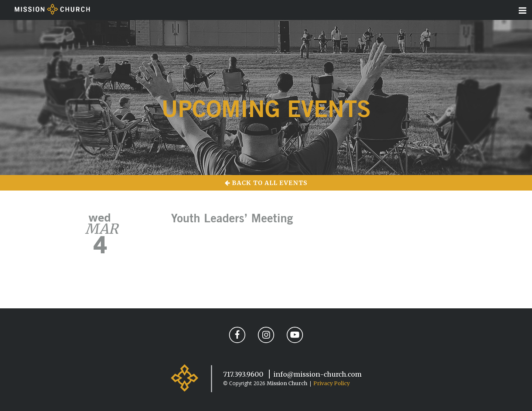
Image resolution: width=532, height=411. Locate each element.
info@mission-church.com (318, 374)
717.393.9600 (243, 374)
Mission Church (287, 383)
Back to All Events (266, 183)
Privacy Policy (332, 383)
